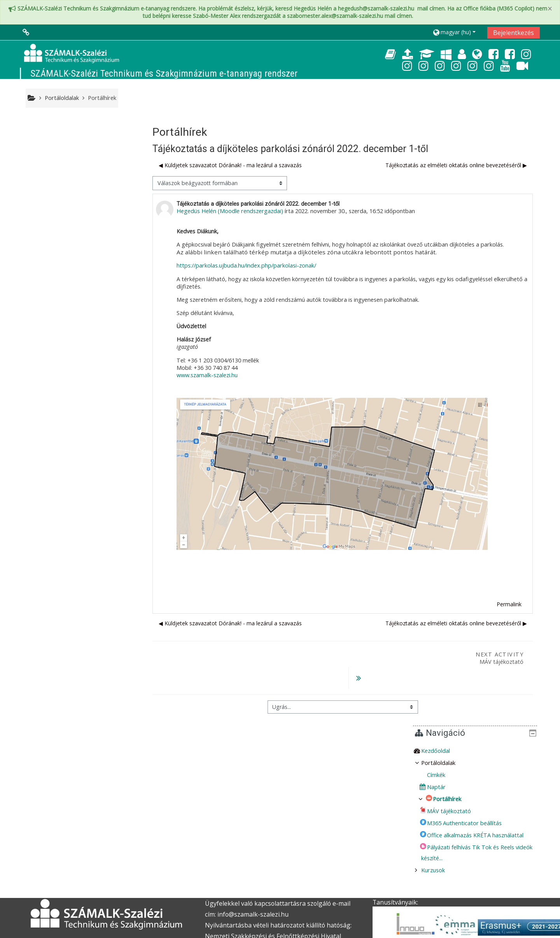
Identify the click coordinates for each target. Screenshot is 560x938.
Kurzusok (49, 265)
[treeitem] (85, 146)
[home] (72, 53)
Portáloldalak (62, 98)
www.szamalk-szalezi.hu (212, 375)
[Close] (550, 9)
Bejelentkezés (514, 33)
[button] (457, 32)
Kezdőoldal (51, 146)
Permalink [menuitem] (509, 604)
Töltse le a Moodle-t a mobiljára (414, 924)
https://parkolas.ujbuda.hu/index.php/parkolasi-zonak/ (251, 266)
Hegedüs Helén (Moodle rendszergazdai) (234, 211)
